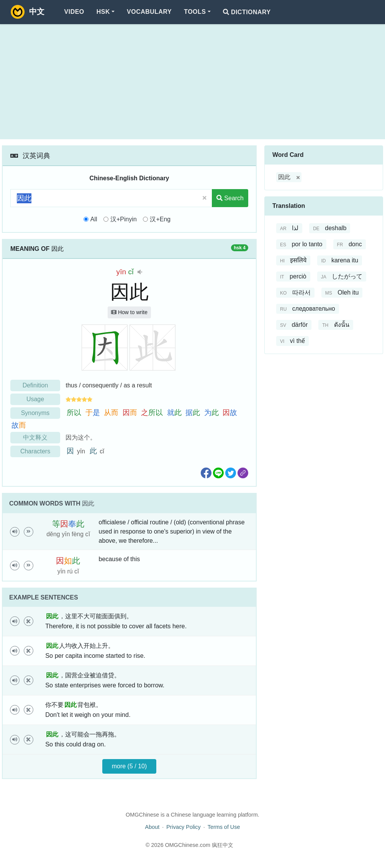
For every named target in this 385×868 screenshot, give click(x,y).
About (152, 827)
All (94, 219)
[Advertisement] (192, 82)
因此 (284, 177)
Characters (35, 451)
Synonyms (35, 413)
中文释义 (35, 437)
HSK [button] (103, 12)
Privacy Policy (183, 827)
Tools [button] (195, 12)
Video (74, 12)
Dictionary (247, 12)
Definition (35, 385)
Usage (35, 399)
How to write (129, 312)
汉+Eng (160, 219)
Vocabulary (149, 12)
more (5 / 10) (129, 766)
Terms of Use (224, 827)
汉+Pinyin (124, 219)
